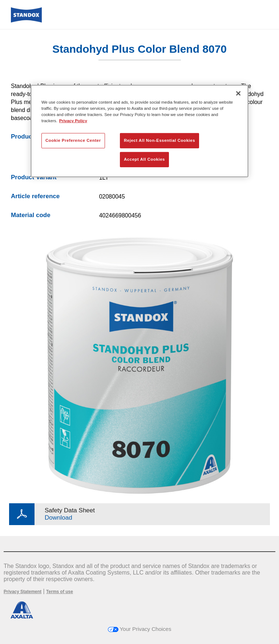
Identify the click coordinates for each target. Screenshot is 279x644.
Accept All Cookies (144, 159)
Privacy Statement (23, 592)
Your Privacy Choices (140, 629)
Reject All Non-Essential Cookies (159, 140)
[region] (139, 131)
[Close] (238, 93)
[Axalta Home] (26, 21)
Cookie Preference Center (73, 140)
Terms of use (60, 592)
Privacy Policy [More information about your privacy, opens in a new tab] (73, 121)
